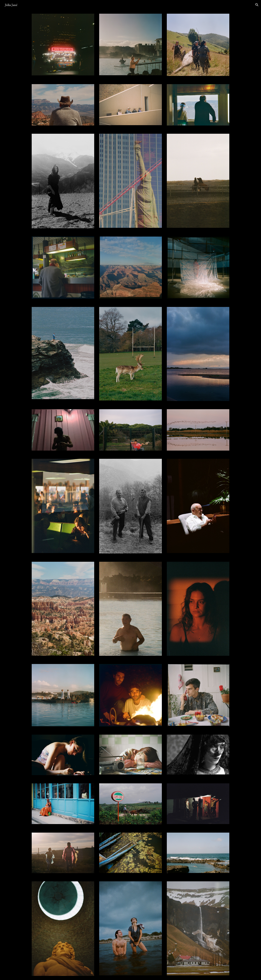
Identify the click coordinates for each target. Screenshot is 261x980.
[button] (257, 5)
